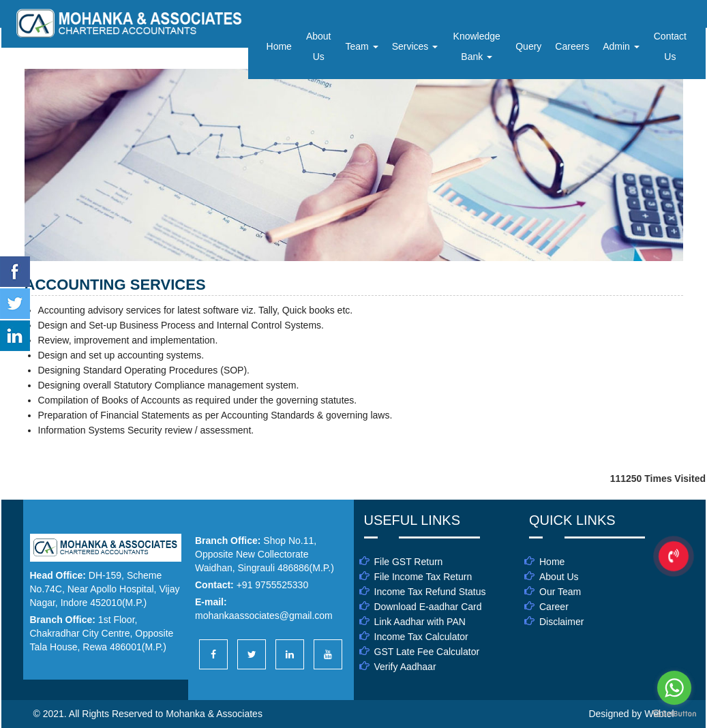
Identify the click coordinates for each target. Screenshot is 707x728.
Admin (621, 46)
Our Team (560, 592)
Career (554, 607)
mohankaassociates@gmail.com (264, 616)
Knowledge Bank (477, 46)
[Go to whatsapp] (674, 688)
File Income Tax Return (423, 577)
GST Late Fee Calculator (427, 652)
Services (415, 46)
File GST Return (409, 562)
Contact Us (670, 46)
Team (362, 46)
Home (279, 46)
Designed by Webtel (631, 714)
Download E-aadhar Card (428, 607)
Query (528, 46)
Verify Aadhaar (405, 667)
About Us (319, 46)
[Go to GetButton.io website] (674, 714)
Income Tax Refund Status (430, 592)
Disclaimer (561, 622)
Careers (572, 46)
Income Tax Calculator (421, 637)
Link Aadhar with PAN (420, 622)
